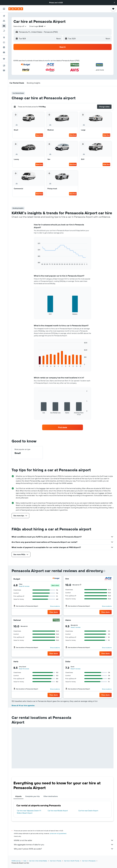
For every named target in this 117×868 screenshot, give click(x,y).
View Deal (39, 135)
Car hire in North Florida (72, 861)
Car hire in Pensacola (89, 861)
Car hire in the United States (38, 861)
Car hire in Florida (56, 861)
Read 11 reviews (76, 669)
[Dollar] (108, 661)
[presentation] (104, 571)
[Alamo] (108, 620)
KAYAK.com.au (16, 861)
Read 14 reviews (24, 669)
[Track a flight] (4, 42)
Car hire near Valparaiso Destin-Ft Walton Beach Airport (29, 812)
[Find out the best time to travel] (4, 47)
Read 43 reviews (24, 586)
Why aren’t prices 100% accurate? (64, 849)
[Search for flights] (4, 16)
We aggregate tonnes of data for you (64, 845)
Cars (25, 861)
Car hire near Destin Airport (88, 811)
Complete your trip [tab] (32, 796)
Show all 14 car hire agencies (23, 705)
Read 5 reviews (76, 627)
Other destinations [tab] (51, 796)
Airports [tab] (18, 796)
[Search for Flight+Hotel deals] (4, 31)
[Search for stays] (4, 21)
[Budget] (56, 579)
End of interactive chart (37, 263)
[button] (114, 3)
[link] (63, 427)
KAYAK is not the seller (64, 840)
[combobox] (20, 26)
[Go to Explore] (4, 37)
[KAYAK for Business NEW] (4, 52)
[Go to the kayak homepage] (16, 9)
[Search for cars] (4, 26)
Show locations (55, 606)
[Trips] (4, 59)
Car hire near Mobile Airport (58, 811)
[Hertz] (57, 661)
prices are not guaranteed (58, 833)
